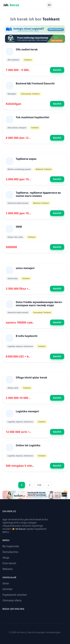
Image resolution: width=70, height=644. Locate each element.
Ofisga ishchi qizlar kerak (31, 377)
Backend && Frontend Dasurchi (35, 83)
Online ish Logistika (28, 445)
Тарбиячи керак (26, 159)
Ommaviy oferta (12, 600)
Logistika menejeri (27, 411)
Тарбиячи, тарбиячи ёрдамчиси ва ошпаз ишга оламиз (38, 194)
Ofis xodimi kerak (27, 49)
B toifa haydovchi (27, 336)
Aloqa (6, 558)
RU (49, 5)
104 (39, 485)
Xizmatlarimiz (10, 552)
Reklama (8, 569)
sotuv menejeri (25, 268)
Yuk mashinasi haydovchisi (32, 117)
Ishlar (6, 583)
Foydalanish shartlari (15, 595)
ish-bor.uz (20, 529)
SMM (19, 227)
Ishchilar (7, 589)
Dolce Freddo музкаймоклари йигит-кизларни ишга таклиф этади (39, 304)
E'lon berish (9, 563)
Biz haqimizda (11, 546)
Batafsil (57, 70)
